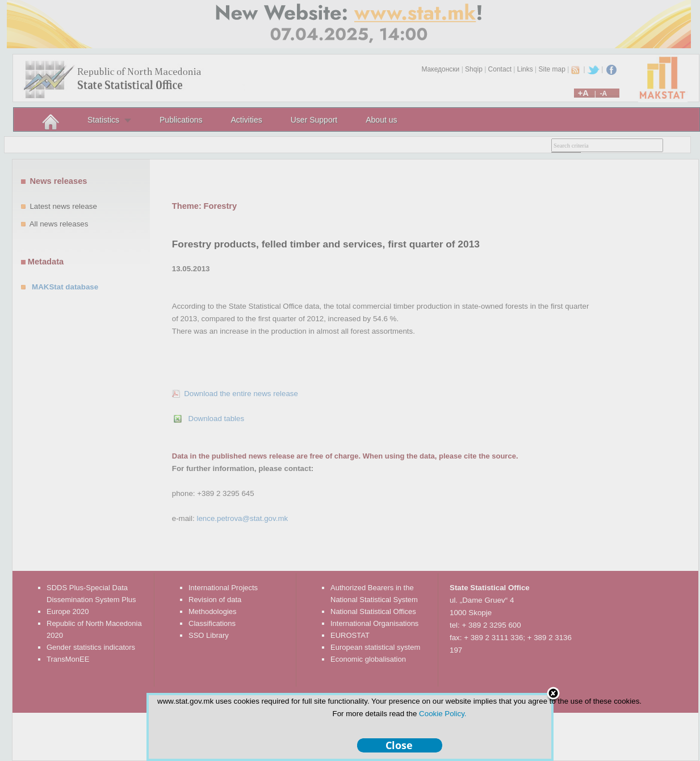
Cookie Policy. (443, 714)
